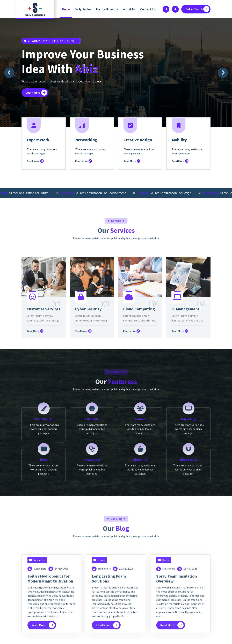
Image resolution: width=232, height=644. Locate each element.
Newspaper (92, 528)
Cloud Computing (139, 381)
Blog (44, 528)
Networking (86, 149)
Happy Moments (107, 9)
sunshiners (40, 638)
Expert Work (38, 149)
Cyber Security (88, 381)
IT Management (185, 381)
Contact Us (148, 9)
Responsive (188, 528)
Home (66, 9)
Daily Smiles (83, 9)
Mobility (179, 149)
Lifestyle (92, 487)
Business (140, 487)
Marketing (188, 487)
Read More (35, 171)
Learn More (36, 93)
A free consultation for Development (100, 193)
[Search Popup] (166, 9)
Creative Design (138, 149)
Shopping (140, 528)
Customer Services (43, 381)
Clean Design (44, 487)
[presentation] (9, 73)
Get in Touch (197, 9)
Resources (39, 630)
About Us (129, 9)
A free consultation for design (172, 193)
